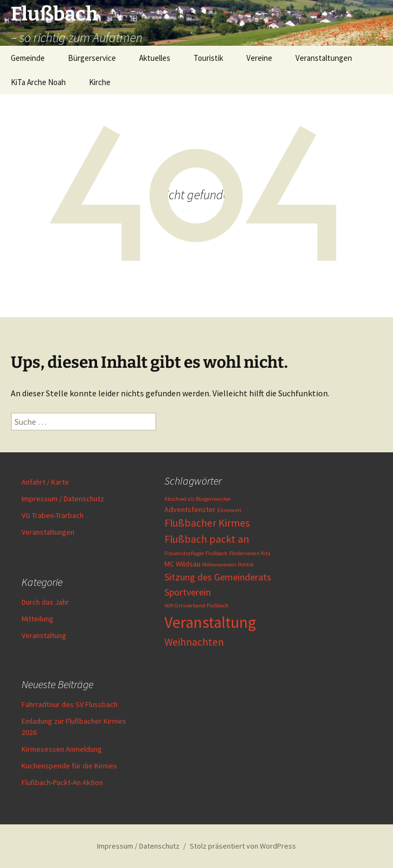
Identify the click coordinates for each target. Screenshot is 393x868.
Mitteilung (37, 619)
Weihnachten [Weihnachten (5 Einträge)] (194, 642)
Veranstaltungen (324, 58)
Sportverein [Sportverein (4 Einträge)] (188, 592)
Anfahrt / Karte (45, 482)
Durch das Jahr (45, 602)
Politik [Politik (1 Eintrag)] (246, 565)
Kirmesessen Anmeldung (62, 749)
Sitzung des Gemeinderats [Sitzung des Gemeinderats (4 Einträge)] (218, 577)
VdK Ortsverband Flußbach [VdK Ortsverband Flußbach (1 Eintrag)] (196, 605)
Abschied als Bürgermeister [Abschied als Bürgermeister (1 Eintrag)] (198, 499)
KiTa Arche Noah (38, 82)
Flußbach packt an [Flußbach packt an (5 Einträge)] (207, 539)
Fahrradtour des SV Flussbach (70, 704)
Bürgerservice (92, 58)
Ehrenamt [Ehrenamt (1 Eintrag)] (229, 510)
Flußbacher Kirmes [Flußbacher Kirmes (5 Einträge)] (207, 523)
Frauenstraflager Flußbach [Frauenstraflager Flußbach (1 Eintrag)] (196, 553)
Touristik (208, 58)
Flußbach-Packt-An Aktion (62, 782)
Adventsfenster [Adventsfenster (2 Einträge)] (190, 509)
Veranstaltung (44, 635)
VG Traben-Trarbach (53, 515)
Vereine (259, 58)
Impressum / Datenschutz (63, 499)
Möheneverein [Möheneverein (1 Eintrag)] (219, 565)
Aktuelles (155, 58)
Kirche (100, 82)
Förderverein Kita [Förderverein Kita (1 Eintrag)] (250, 553)
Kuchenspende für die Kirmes (69, 766)
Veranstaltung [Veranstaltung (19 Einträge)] (210, 622)
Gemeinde (28, 58)
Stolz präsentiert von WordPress (243, 846)
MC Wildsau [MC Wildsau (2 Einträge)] (182, 564)
